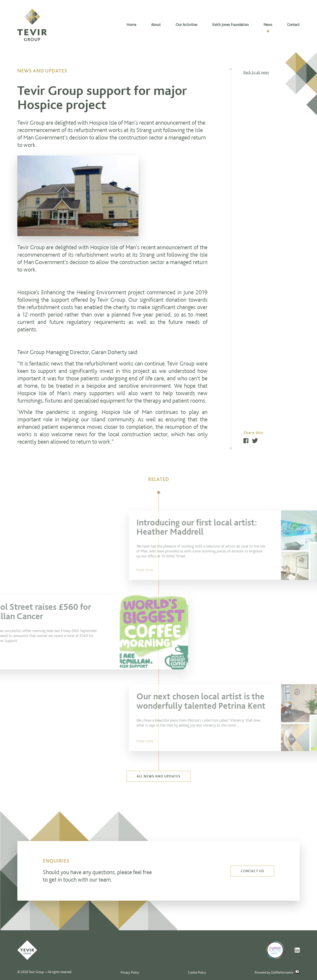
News (268, 25)
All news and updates (158, 776)
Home (131, 25)
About (156, 25)
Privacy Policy (130, 972)
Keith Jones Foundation (230, 25)
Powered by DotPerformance (277, 972)
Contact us (252, 871)
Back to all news (256, 72)
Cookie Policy (197, 972)
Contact (293, 25)
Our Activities (186, 25)
